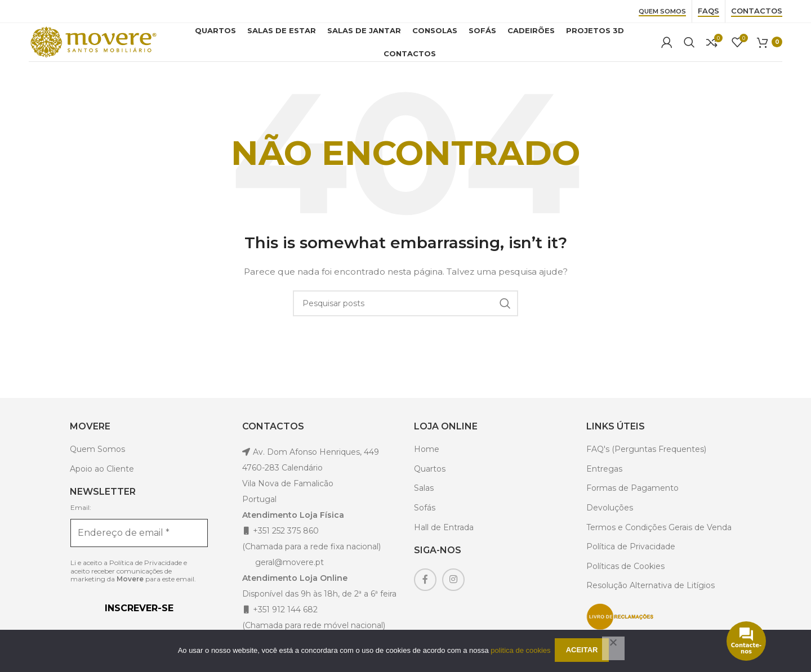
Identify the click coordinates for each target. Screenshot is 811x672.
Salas (424, 500)
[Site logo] (99, 47)
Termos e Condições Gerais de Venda (659, 539)
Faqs (708, 11)
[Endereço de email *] (139, 545)
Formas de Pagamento (632, 500)
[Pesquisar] (689, 48)
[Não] (613, 649)
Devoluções (610, 519)
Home (427, 461)
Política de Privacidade (146, 574)
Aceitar (584, 651)
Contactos (757, 11)
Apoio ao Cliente (102, 481)
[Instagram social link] (453, 592)
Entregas (604, 481)
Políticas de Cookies (625, 578)
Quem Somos (662, 12)
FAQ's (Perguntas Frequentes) (646, 461)
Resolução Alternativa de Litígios (650, 598)
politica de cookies (520, 651)
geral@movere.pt (289, 574)
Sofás (425, 519)
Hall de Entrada (444, 539)
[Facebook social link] (425, 592)
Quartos (430, 481)
